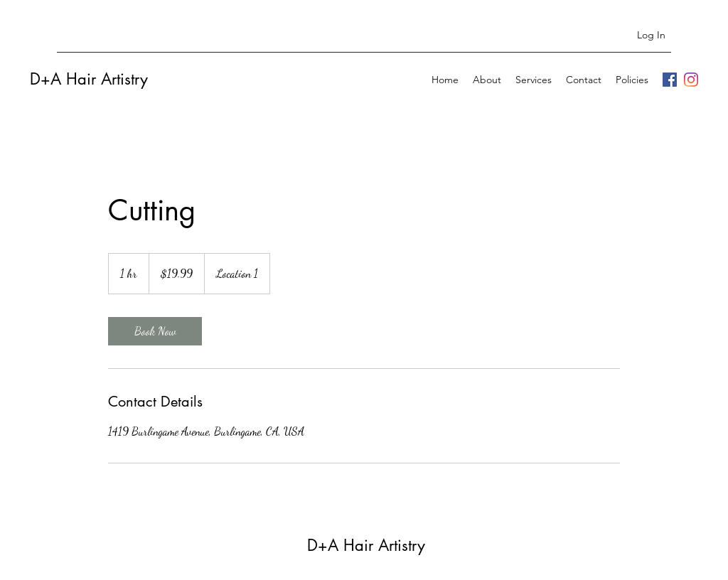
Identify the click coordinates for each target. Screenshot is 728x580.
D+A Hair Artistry (89, 79)
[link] (155, 331)
